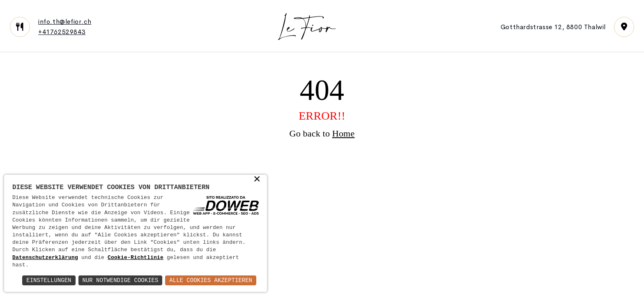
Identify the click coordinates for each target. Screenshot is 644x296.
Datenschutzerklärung (45, 258)
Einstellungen (49, 280)
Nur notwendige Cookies (121, 280)
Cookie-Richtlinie (136, 258)
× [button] (257, 180)
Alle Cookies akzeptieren (211, 280)
